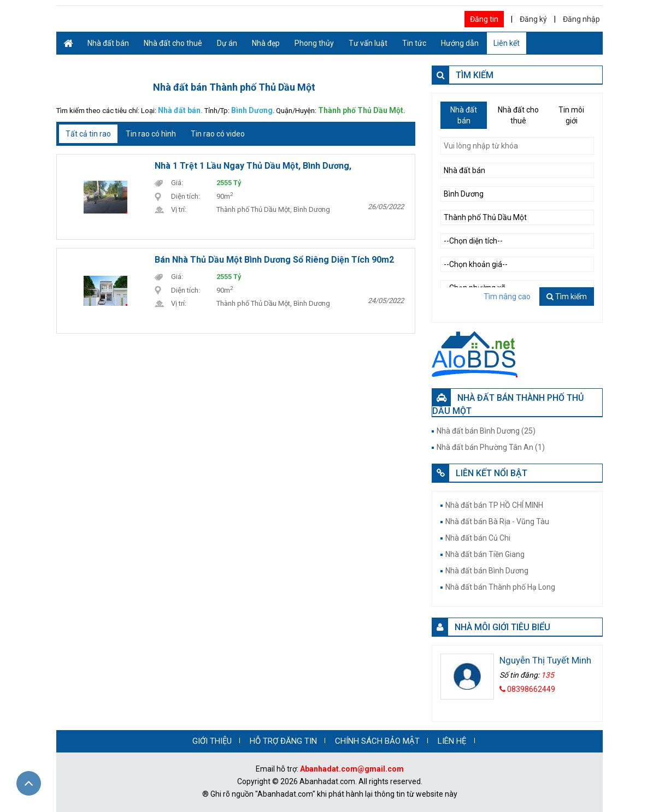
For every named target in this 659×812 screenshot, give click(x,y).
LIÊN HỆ (452, 741)
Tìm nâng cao (507, 297)
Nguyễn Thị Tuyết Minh (545, 660)
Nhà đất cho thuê (173, 43)
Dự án (227, 43)
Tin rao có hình (151, 134)
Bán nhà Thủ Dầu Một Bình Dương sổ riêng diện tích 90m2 (274, 260)
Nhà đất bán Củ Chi (478, 538)
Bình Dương (252, 110)
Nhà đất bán (108, 43)
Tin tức (414, 43)
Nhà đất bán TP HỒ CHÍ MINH (494, 505)
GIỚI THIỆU (212, 741)
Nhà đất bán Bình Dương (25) (486, 431)
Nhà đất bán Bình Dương (487, 571)
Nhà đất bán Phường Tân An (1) (491, 447)
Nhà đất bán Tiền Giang (485, 554)
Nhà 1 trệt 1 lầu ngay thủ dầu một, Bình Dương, (253, 166)
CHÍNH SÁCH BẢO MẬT (377, 741)
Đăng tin (484, 19)
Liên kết (507, 43)
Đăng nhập (581, 19)
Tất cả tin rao (88, 134)
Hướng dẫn (460, 43)
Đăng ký (533, 19)
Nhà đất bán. (180, 110)
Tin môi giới (571, 115)
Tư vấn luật (368, 43)
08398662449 (527, 689)
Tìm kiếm (567, 297)
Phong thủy (314, 43)
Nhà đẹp (266, 43)
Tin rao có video (218, 134)
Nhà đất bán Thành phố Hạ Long (500, 587)
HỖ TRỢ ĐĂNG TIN (283, 741)
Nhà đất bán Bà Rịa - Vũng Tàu (497, 521)
